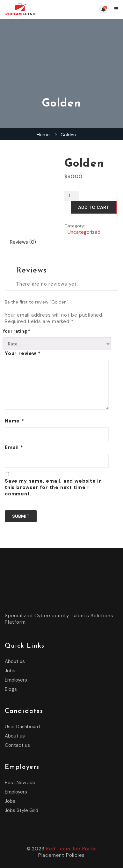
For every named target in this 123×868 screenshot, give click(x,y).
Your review (23, 353)
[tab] (23, 242)
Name (14, 421)
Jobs (10, 671)
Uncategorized (84, 232)
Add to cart (94, 207)
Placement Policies (62, 855)
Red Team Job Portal (71, 849)
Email (14, 447)
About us (15, 661)
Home (43, 135)
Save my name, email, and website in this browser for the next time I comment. (53, 487)
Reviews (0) (23, 242)
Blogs (11, 689)
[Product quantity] (72, 196)
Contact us (17, 745)
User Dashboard (22, 727)
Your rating (16, 331)
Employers (16, 680)
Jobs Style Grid (22, 810)
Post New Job (20, 783)
